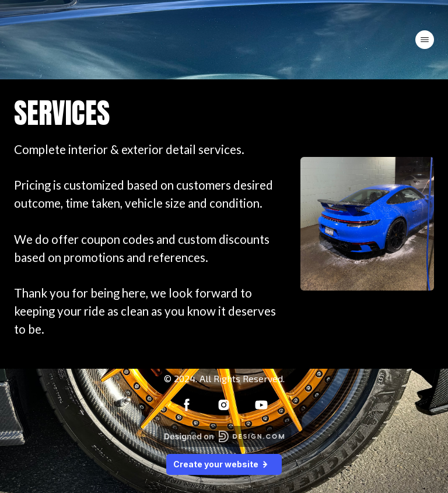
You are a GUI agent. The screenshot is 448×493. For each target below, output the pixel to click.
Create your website (224, 464)
